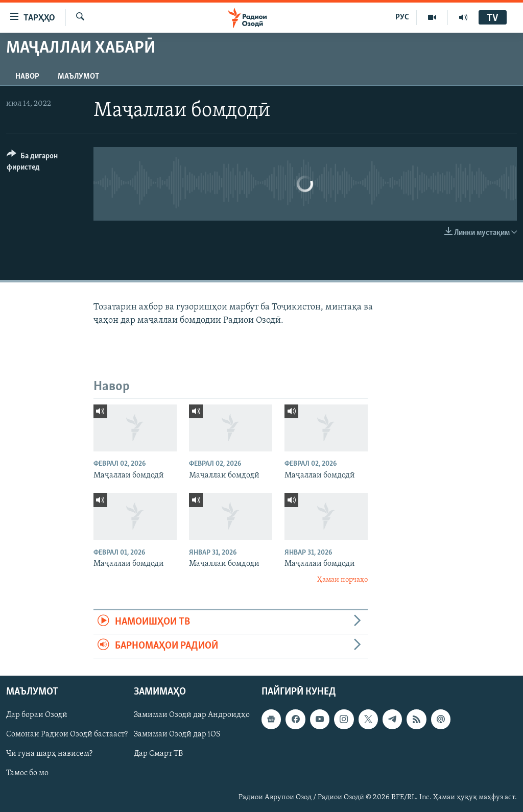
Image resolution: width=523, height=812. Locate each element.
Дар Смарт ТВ (158, 754)
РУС (402, 17)
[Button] (44, 163)
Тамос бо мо (27, 774)
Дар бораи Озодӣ (37, 715)
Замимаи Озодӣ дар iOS (177, 735)
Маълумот (78, 77)
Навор (27, 77)
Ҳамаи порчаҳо (342, 580)
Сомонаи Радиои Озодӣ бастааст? (67, 735)
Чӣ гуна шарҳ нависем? (49, 754)
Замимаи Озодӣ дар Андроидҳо (192, 715)
